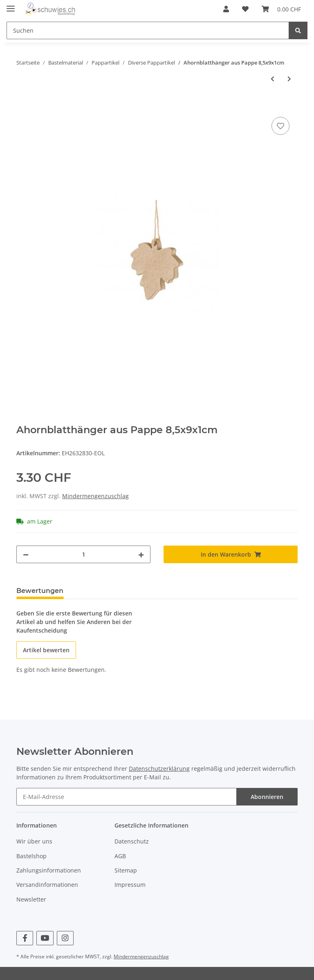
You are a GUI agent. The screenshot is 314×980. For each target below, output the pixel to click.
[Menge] (83, 554)
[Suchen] (148, 30)
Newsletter (31, 899)
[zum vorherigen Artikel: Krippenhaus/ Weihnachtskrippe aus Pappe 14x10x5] (273, 79)
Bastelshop (31, 856)
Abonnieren (267, 797)
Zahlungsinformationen (49, 870)
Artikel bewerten (46, 650)
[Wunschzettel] (245, 9)
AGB (120, 856)
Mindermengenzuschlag (95, 496)
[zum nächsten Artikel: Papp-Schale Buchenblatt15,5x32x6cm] (289, 79)
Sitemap (126, 870)
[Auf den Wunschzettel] (280, 126)
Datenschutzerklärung (159, 769)
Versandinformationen (47, 885)
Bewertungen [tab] (40, 591)
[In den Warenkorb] (23, 106)
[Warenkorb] (281, 9)
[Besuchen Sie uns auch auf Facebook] (25, 938)
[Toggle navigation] (11, 5)
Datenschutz (132, 841)
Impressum (130, 885)
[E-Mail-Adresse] (127, 797)
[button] (226, 9)
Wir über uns (34, 841)
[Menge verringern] (26, 554)
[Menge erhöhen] (141, 554)
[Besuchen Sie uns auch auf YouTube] (45, 938)
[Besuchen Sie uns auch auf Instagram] (65, 938)
